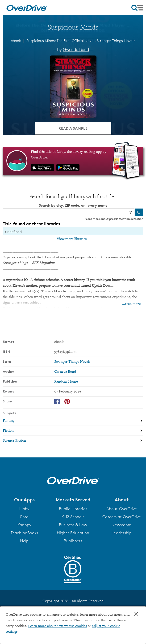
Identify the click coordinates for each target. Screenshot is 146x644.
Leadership (122, 533)
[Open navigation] (137, 8)
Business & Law (73, 525)
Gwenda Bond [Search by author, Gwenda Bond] (76, 49)
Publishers (73, 541)
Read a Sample (73, 128)
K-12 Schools (73, 517)
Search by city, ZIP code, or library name (73, 205)
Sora (24, 517)
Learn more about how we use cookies (58, 626)
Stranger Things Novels (116, 41)
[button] (24, 500)
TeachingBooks (24, 533)
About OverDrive (122, 509)
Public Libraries (73, 509)
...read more (131, 304)
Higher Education (73, 533)
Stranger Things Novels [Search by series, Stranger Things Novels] (72, 362)
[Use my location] (130, 212)
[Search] (139, 212)
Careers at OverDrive (122, 517)
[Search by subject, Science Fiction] (73, 441)
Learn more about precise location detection (114, 219)
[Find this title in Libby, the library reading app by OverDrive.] (73, 161)
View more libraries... (73, 239)
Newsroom (122, 525)
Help (24, 541)
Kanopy (24, 525)
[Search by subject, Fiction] (73, 431)
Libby (24, 509)
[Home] (27, 7)
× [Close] (136, 614)
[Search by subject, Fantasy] (73, 421)
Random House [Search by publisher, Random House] (66, 382)
